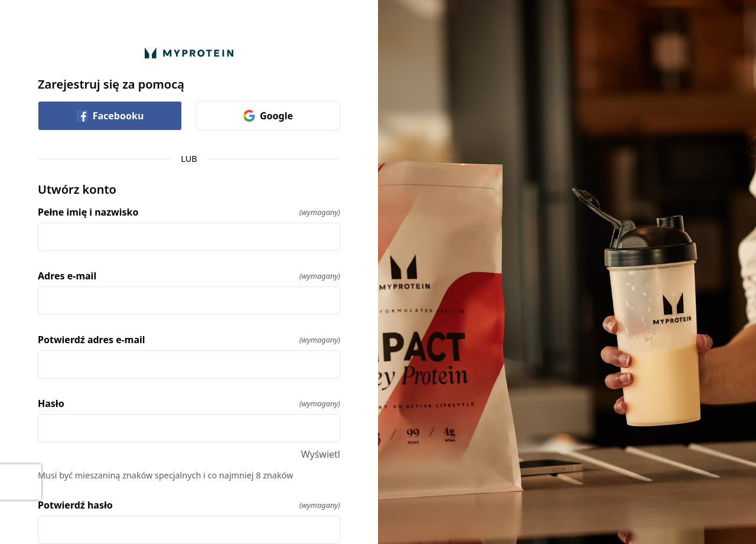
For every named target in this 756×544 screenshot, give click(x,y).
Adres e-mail (189, 276)
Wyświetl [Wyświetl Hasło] (321, 454)
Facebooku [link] (110, 116)
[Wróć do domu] (189, 53)
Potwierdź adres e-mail (189, 340)
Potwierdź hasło (189, 505)
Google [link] (268, 116)
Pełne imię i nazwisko (189, 212)
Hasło (189, 403)
